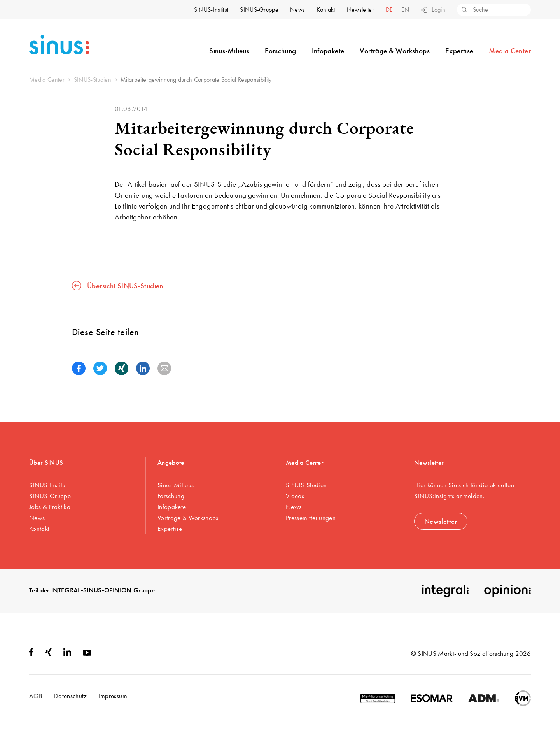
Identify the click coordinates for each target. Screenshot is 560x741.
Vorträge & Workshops (395, 51)
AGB (36, 696)
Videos (295, 496)
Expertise (459, 51)
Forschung (280, 51)
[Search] (464, 11)
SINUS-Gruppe (259, 10)
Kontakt (326, 10)
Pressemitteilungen (311, 518)
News (297, 10)
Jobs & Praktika (50, 507)
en (405, 10)
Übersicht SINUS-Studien (118, 286)
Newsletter (360, 10)
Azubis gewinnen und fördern (286, 184)
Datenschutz (71, 696)
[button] (79, 368)
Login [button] (433, 10)
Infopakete (328, 51)
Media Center (510, 51)
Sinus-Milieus (229, 51)
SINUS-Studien (306, 485)
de (390, 10)
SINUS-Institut (211, 10)
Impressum (113, 696)
